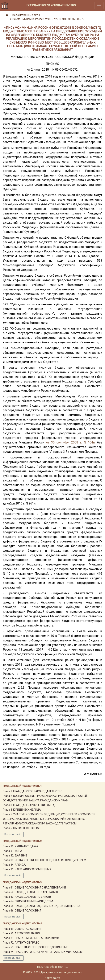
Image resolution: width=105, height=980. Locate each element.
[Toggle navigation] (99, 5)
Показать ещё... (13, 834)
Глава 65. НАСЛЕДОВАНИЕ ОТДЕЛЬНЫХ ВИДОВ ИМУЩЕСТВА (42, 906)
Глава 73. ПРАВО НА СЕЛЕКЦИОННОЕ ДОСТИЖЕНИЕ (35, 947)
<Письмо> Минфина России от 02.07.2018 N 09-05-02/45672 (47, 19)
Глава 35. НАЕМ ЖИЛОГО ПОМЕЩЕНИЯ (27, 869)
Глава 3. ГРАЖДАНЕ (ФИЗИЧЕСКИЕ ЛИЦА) (29, 805)
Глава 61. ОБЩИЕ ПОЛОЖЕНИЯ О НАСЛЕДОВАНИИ (34, 888)
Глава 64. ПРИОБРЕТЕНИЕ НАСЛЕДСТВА (28, 901)
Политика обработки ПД (52, 967)
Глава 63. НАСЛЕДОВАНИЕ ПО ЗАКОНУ (27, 897)
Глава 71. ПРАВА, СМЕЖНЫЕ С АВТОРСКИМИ (31, 938)
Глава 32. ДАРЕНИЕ (15, 856)
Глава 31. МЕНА (13, 851)
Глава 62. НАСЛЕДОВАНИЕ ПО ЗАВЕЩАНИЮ (30, 892)
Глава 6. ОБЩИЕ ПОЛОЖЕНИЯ (21, 828)
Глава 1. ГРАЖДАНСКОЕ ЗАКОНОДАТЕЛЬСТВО (33, 791)
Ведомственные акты (26, 15)
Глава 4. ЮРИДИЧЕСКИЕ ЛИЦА (22, 810)
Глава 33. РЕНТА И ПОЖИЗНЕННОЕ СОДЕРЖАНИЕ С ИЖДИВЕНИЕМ (44, 860)
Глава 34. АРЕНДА (14, 865)
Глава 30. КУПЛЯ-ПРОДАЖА (21, 846)
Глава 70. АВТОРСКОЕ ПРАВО (21, 933)
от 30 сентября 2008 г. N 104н (70, 442)
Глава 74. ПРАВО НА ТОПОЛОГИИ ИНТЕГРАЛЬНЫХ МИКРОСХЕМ (43, 952)
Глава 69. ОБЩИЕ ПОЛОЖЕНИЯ (22, 929)
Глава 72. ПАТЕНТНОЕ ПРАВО (21, 943)
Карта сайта (52, 978)
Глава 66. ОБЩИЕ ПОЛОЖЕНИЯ (22, 911)
